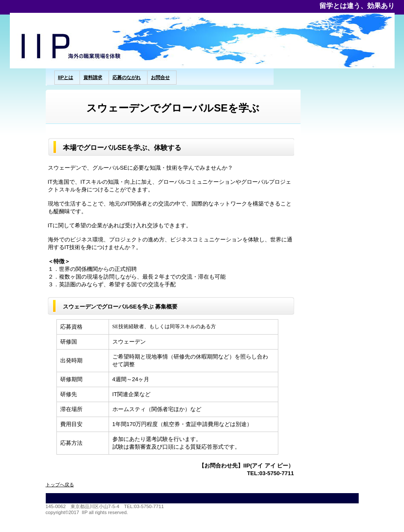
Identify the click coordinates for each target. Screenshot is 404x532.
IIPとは (66, 77)
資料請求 (93, 77)
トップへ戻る (60, 485)
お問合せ (160, 77)
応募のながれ (127, 77)
